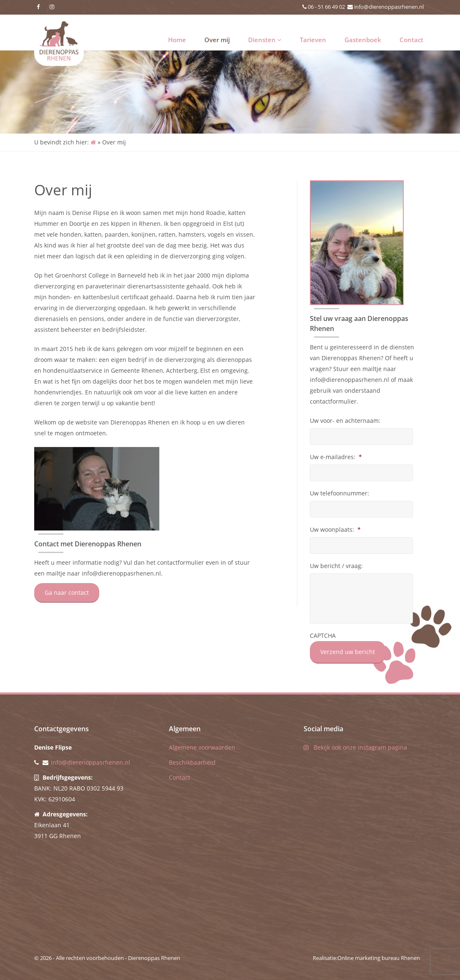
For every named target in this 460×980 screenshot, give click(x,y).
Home (177, 40)
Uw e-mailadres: (336, 457)
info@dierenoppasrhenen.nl (389, 7)
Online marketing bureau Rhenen (379, 958)
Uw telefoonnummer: (339, 493)
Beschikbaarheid (192, 762)
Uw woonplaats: (335, 530)
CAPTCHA (323, 636)
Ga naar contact (67, 592)
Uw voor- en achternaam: (345, 421)
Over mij (217, 40)
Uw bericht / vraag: (336, 566)
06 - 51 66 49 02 (326, 7)
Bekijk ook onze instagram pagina (355, 747)
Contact (411, 40)
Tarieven (313, 40)
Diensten (265, 40)
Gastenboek (363, 40)
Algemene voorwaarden (202, 747)
